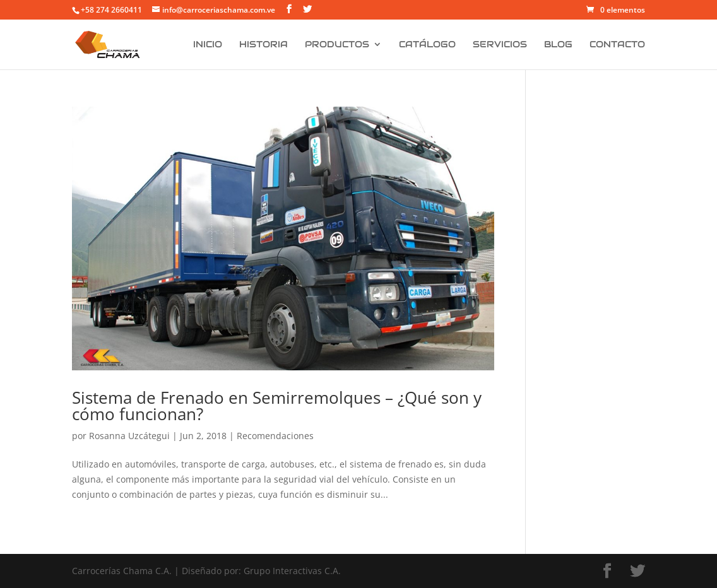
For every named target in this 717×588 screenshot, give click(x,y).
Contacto (617, 45)
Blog (558, 45)
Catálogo (427, 45)
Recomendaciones (275, 436)
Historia (264, 45)
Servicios (500, 45)
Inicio (208, 45)
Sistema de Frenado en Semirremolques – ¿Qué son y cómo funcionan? (277, 406)
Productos (337, 45)
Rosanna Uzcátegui (129, 436)
